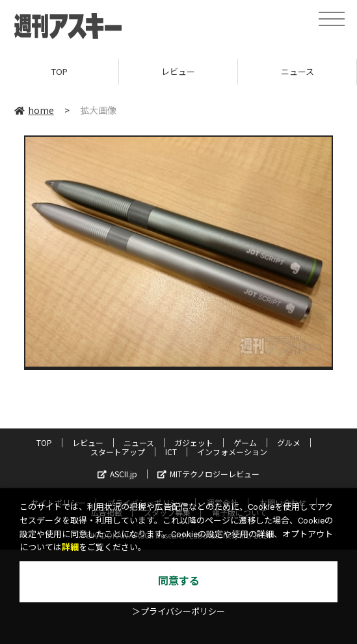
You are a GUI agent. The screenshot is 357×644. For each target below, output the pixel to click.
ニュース (297, 71)
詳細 (70, 547)
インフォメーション (232, 452)
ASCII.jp (117, 474)
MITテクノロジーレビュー (208, 474)
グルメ (289, 442)
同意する (179, 581)
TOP (59, 71)
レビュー (178, 71)
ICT (171, 452)
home (34, 110)
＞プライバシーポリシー (178, 612)
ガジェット (194, 442)
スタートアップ (118, 452)
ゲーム (245, 442)
